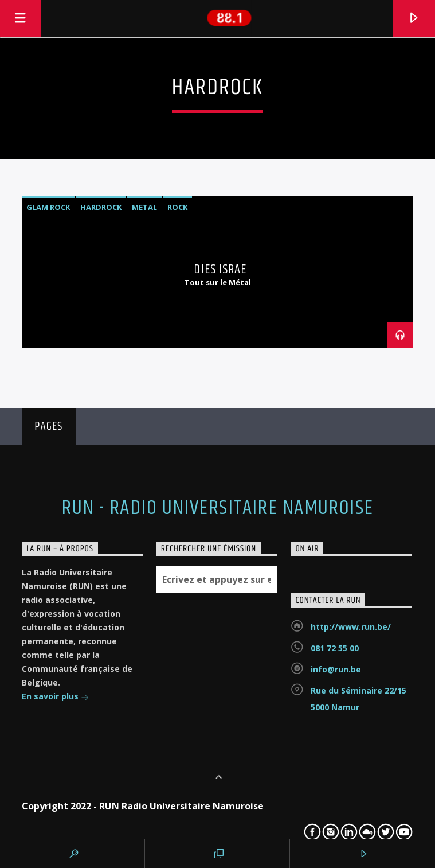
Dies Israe (220, 269)
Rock (177, 207)
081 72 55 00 (335, 648)
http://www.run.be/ (351, 627)
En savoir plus (55, 697)
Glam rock (48, 207)
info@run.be (336, 669)
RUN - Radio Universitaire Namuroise (217, 508)
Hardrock (101, 207)
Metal (144, 207)
